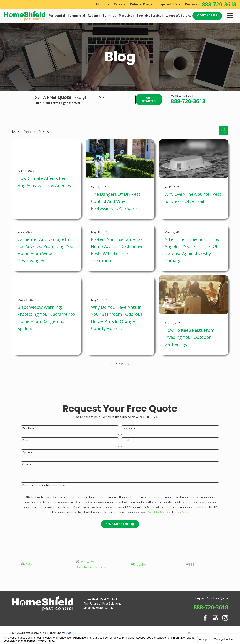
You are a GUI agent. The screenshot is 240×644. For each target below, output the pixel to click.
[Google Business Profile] (215, 618)
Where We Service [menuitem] (179, 16)
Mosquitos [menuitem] (126, 16)
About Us (102, 4)
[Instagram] (225, 618)
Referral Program (143, 4)
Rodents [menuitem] (94, 16)
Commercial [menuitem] (76, 16)
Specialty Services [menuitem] (150, 16)
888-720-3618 (219, 4)
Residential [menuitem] (57, 16)
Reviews (191, 4)
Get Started (149, 99)
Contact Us (207, 15)
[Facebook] (205, 618)
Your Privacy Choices (57, 633)
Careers (120, 4)
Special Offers (170, 4)
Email (102, 97)
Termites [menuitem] (109, 16)
